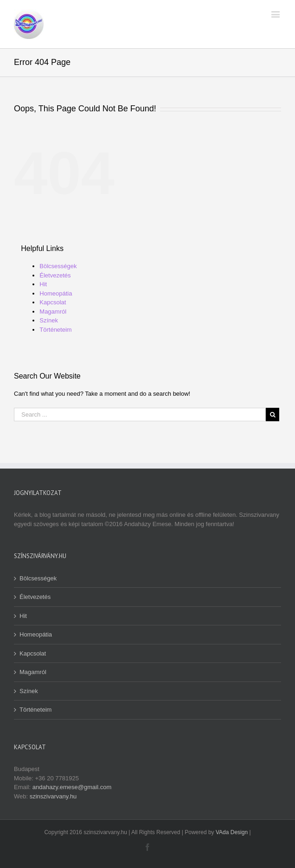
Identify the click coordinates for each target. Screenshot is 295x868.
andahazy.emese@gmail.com (72, 787)
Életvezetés (55, 275)
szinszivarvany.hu (53, 796)
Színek (49, 320)
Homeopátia (56, 293)
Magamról (53, 312)
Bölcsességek (58, 266)
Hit (43, 284)
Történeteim (55, 330)
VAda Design (232, 832)
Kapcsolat (53, 302)
